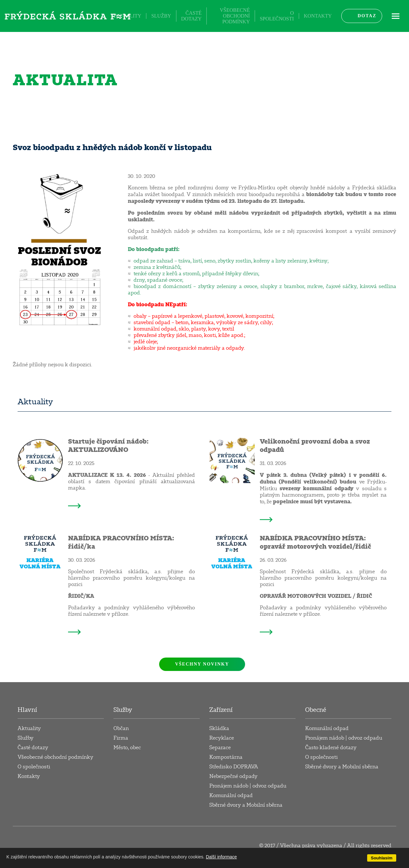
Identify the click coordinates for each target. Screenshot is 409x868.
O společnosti (277, 16)
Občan (121, 728)
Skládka (219, 728)
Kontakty (318, 16)
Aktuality (127, 16)
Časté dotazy (191, 16)
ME (396, 16)
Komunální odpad (231, 796)
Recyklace (222, 738)
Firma (121, 738)
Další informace (221, 857)
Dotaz (367, 16)
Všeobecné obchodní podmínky (235, 16)
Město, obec (127, 748)
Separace (220, 748)
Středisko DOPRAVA (234, 767)
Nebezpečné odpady (233, 776)
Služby (161, 16)
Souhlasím (382, 858)
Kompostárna (226, 757)
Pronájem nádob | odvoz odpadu (248, 786)
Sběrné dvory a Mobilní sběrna (246, 805)
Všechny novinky (202, 664)
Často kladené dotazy (331, 748)
